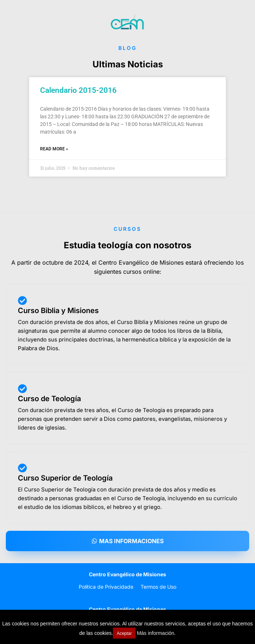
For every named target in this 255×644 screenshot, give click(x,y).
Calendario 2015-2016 (78, 90)
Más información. (156, 633)
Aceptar (124, 633)
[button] (127, 541)
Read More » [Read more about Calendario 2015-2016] (54, 149)
